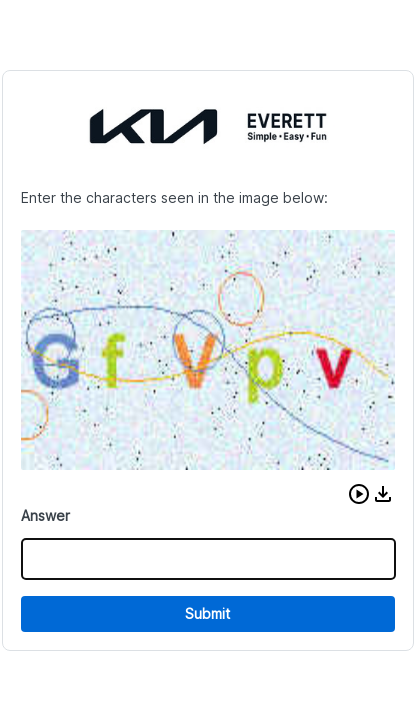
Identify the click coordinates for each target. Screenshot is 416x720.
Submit (207, 613)
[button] (359, 494)
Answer (45, 515)
